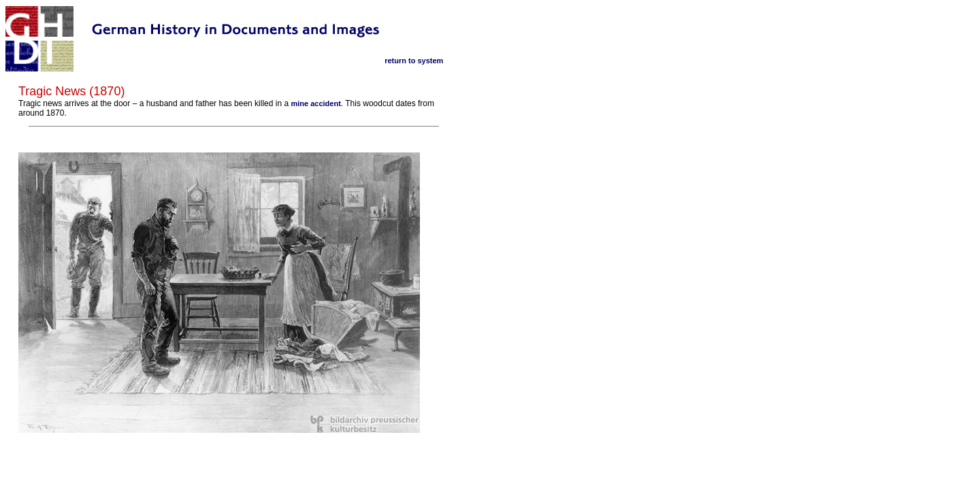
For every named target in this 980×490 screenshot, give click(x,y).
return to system (414, 61)
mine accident (315, 103)
